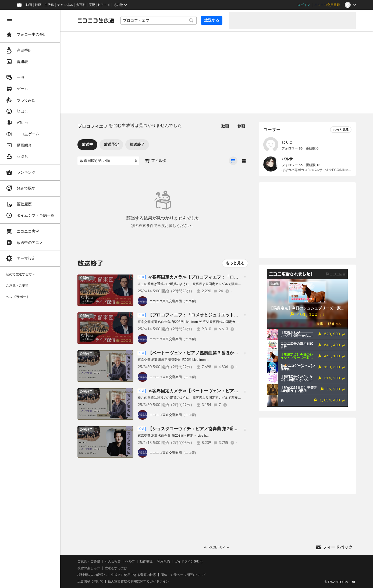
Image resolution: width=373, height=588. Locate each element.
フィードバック (338, 547)
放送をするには (116, 568)
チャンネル (65, 5)
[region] (30, 299)
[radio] (233, 161)
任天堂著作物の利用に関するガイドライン (138, 581)
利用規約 (164, 561)
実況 (92, 5)
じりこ (287, 142)
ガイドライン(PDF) (189, 561)
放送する (212, 20)
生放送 (49, 5)
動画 (29, 5)
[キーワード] (159, 20)
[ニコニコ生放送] (96, 20)
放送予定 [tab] (111, 144)
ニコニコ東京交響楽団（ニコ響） (174, 301)
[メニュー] (245, 278)
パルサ (287, 159)
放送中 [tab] (87, 144)
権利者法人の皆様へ (92, 575)
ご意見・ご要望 (89, 561)
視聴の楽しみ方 (89, 568)
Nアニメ (104, 5)
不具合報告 (113, 561)
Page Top (216, 547)
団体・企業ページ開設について (183, 575)
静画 (38, 5)
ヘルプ (130, 561)
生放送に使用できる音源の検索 (134, 575)
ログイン (304, 5)
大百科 (81, 5)
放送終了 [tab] (137, 144)
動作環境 (146, 561)
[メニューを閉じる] (10, 19)
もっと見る (235, 263)
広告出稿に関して (90, 581)
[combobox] (159, 20)
